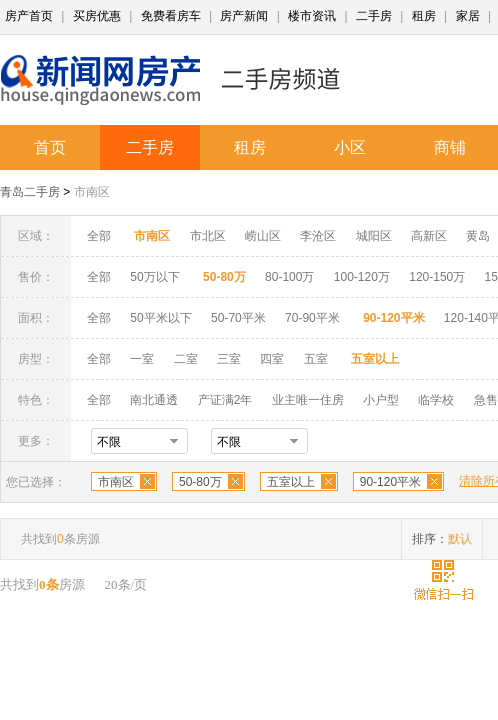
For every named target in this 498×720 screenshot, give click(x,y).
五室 (316, 359)
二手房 (374, 16)
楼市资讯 (312, 16)
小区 (350, 147)
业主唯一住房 (308, 400)
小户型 (381, 400)
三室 (229, 359)
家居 (468, 16)
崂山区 (263, 236)
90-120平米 (390, 482)
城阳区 (374, 236)
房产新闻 (244, 16)
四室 (272, 359)
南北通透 (154, 400)
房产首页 (29, 16)
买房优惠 (97, 16)
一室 (142, 359)
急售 (486, 400)
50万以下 (154, 277)
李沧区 (318, 236)
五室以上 (291, 482)
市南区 (92, 192)
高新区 (429, 236)
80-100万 (289, 277)
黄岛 (478, 236)
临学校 (436, 400)
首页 (50, 147)
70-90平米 (312, 318)
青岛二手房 (30, 192)
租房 (424, 16)
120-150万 (437, 277)
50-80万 (200, 482)
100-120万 (362, 277)
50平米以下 (160, 318)
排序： (442, 539)
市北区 (208, 236)
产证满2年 (225, 400)
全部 (99, 236)
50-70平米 (238, 318)
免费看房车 (171, 16)
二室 (187, 359)
